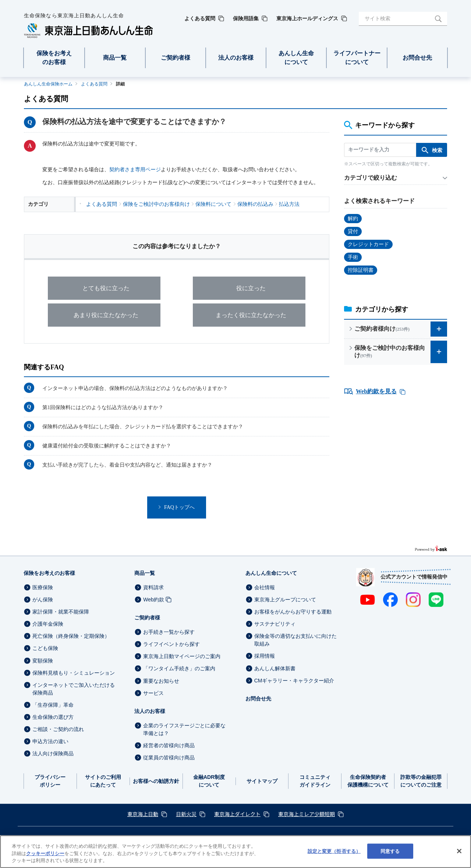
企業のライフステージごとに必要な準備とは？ (184, 729)
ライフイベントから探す (171, 644)
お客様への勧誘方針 (156, 781)
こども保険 (45, 649)
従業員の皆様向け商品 (169, 758)
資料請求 (153, 587)
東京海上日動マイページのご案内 (182, 656)
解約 (353, 219)
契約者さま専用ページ (135, 170)
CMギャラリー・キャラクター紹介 (294, 681)
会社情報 (265, 587)
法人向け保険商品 (53, 753)
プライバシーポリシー (50, 781)
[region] (235, 852)
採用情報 (265, 656)
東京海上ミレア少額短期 (307, 814)
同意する (390, 851)
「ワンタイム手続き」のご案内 (179, 669)
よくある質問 (94, 84)
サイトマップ (262, 781)
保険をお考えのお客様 (49, 573)
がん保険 (43, 600)
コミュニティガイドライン (315, 781)
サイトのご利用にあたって (103, 781)
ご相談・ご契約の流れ (58, 729)
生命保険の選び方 (53, 717)
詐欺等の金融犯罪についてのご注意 (421, 781)
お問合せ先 (258, 699)
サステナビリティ (275, 624)
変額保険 (43, 661)
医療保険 (43, 587)
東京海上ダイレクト (237, 814)
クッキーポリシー (45, 853)
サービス (153, 693)
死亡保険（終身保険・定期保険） (71, 636)
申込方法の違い (50, 741)
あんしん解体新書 (275, 668)
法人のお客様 (150, 711)
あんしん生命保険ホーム (48, 84)
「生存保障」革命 (53, 705)
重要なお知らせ (161, 681)
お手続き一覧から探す (169, 632)
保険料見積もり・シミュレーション (74, 673)
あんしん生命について (271, 573)
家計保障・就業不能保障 (61, 612)
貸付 (353, 231)
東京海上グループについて (285, 600)
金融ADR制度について (209, 781)
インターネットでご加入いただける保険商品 (74, 689)
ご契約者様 (147, 618)
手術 (353, 257)
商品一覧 (145, 573)
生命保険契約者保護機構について (368, 781)
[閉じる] (459, 851)
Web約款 (154, 600)
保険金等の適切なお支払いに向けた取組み (295, 640)
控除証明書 (361, 270)
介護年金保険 (48, 624)
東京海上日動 (143, 814)
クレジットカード (368, 244)
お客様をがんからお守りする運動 (293, 612)
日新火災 (186, 814)
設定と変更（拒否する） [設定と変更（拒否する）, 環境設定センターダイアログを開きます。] (334, 851)
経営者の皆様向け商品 (169, 745)
